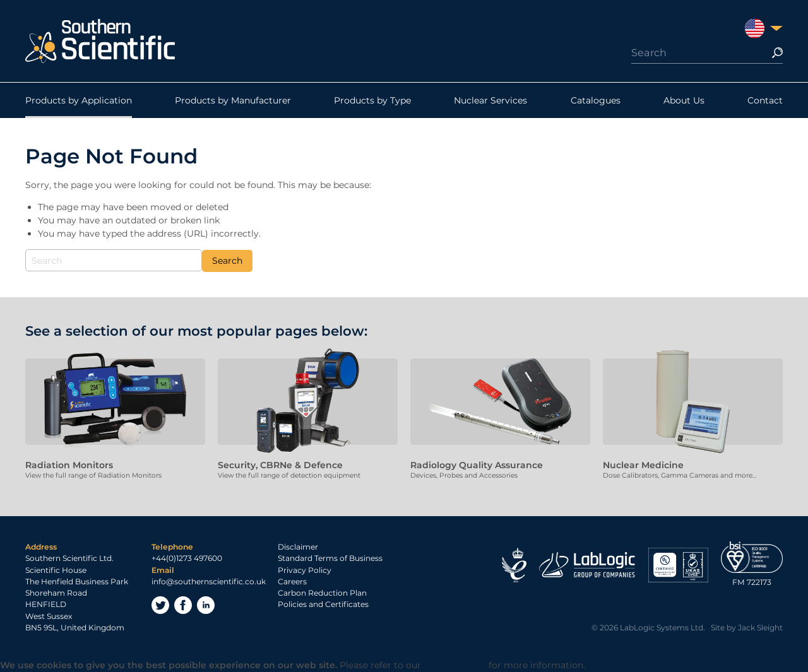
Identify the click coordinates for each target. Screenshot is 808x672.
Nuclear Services (490, 100)
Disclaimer (298, 547)
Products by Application (79, 100)
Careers (292, 581)
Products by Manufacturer (233, 100)
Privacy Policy (305, 570)
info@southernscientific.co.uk (209, 581)
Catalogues (596, 100)
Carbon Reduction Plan (322, 593)
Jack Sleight (760, 628)
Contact (765, 100)
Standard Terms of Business (330, 558)
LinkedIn (206, 605)
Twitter (160, 605)
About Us (684, 100)
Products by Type (372, 100)
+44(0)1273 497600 (187, 558)
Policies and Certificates (323, 604)
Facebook (183, 605)
